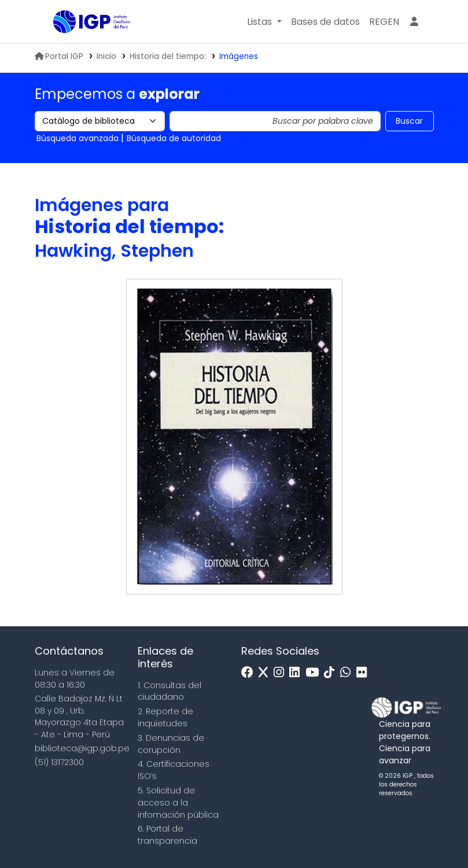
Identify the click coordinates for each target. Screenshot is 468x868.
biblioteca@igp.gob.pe (82, 748)
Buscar (409, 121)
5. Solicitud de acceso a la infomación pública (178, 803)
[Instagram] (282, 673)
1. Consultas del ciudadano (169, 691)
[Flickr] (364, 673)
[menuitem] (384, 22)
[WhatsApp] (348, 673)
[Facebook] (250, 673)
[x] (266, 673)
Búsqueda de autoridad (174, 138)
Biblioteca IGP (82, 45)
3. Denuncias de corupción (171, 744)
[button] (264, 22)
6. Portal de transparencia (167, 835)
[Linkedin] (297, 673)
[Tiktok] (332, 673)
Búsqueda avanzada (78, 138)
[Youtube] (315, 673)
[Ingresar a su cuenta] (414, 22)
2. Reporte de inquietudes (165, 717)
